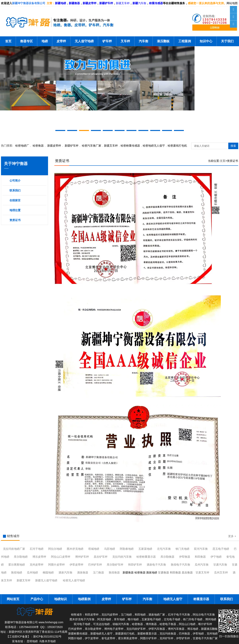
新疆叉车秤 (123, 3)
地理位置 (15, 210)
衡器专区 (26, 41)
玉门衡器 (98, 572)
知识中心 (206, 41)
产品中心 (37, 599)
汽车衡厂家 (92, 146)
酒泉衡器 (83, 572)
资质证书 (15, 220)
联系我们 (15, 190)
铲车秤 (107, 41)
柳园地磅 (48, 572)
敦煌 (180, 565)
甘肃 (220, 565)
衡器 (38, 146)
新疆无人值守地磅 (46, 580)
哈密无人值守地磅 (74, 580)
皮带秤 (61, 41)
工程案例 (185, 41)
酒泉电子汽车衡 (156, 565)
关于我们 (227, 41)
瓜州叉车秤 (221, 572)
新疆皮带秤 (54, 146)
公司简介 (15, 181)
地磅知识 (60, 599)
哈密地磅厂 (22, 146)
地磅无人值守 (154, 146)
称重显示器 (201, 599)
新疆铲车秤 (72, 146)
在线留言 (15, 200)
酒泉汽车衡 (65, 572)
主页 (223, 161)
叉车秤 (125, 41)
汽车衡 (142, 3)
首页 (8, 41)
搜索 (233, 146)
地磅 (45, 41)
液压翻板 (163, 41)
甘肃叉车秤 (202, 572)
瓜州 (202, 565)
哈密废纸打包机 (177, 146)
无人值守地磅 (84, 41)
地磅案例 (84, 599)
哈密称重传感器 (130, 146)
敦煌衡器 (114, 572)
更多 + (232, 536)
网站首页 (13, 599)
